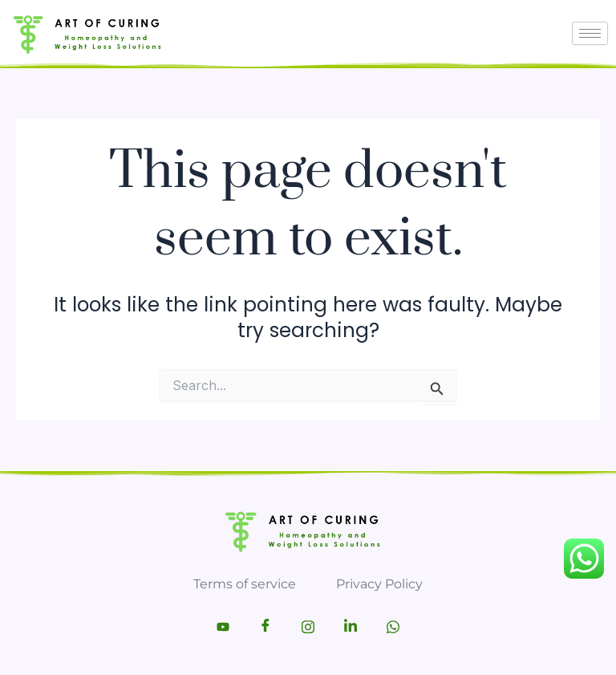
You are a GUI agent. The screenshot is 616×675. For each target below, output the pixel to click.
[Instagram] (308, 627)
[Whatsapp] (393, 627)
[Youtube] (223, 627)
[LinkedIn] (351, 627)
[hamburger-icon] (590, 33)
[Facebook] (265, 627)
